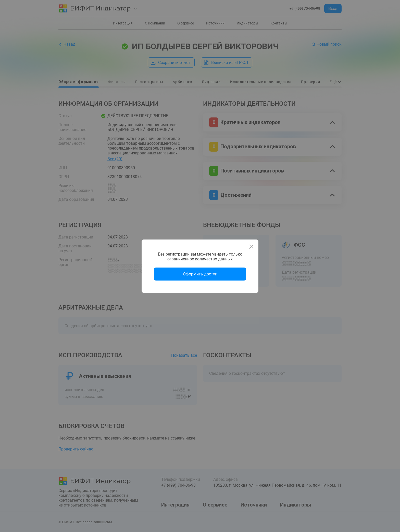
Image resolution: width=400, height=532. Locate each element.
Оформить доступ (200, 274)
